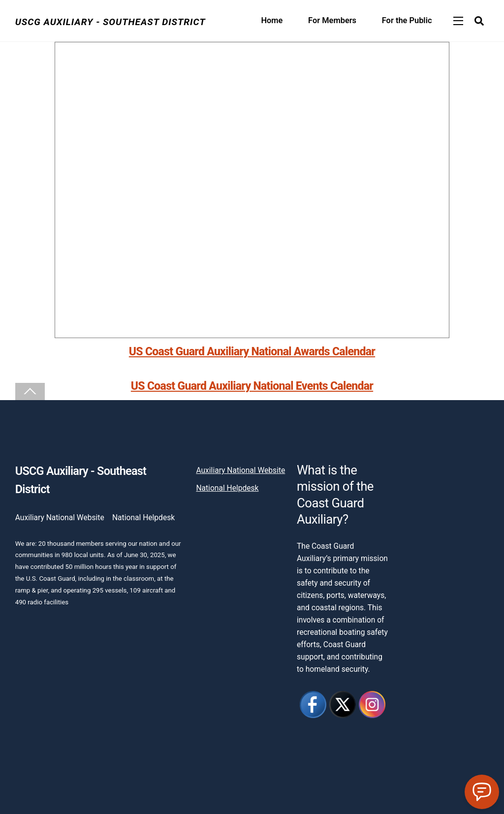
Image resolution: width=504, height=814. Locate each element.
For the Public (407, 20)
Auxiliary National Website (60, 518)
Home (272, 20)
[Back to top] (30, 391)
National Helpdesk (143, 518)
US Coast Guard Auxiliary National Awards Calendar (252, 352)
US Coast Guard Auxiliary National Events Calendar (252, 386)
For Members (332, 20)
